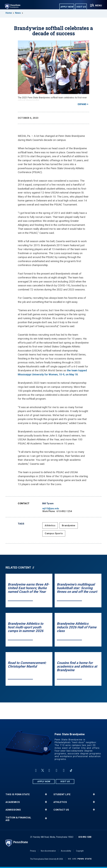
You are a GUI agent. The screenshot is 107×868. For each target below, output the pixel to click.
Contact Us (61, 810)
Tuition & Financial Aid (18, 819)
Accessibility (66, 851)
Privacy (33, 851)
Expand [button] (82, 104)
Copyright (80, 851)
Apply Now (67, 7)
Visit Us (81, 7)
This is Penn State (18, 794)
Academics (13, 802)
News (18, 13)
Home (9, 13)
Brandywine (69, 525)
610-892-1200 (85, 837)
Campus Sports (54, 533)
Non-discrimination (48, 851)
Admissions (13, 810)
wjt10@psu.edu (51, 508)
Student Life (62, 794)
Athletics (50, 525)
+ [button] (46, 794)
